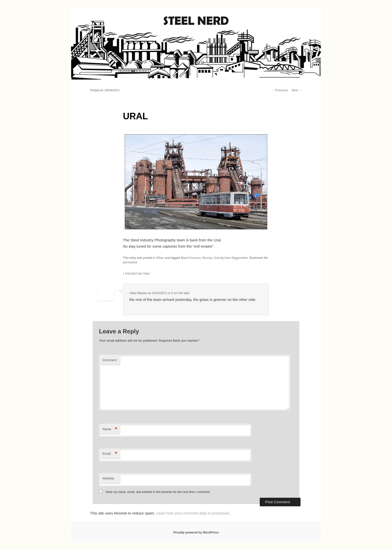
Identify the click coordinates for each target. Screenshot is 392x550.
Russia (207, 258)
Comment (109, 360)
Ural (217, 258)
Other (160, 258)
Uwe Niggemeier (236, 258)
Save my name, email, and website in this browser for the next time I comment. (158, 492)
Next (297, 90)
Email (110, 454)
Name (110, 429)
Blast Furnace (191, 258)
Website (108, 478)
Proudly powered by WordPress (196, 532)
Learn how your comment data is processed (192, 513)
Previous (280, 90)
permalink (130, 262)
